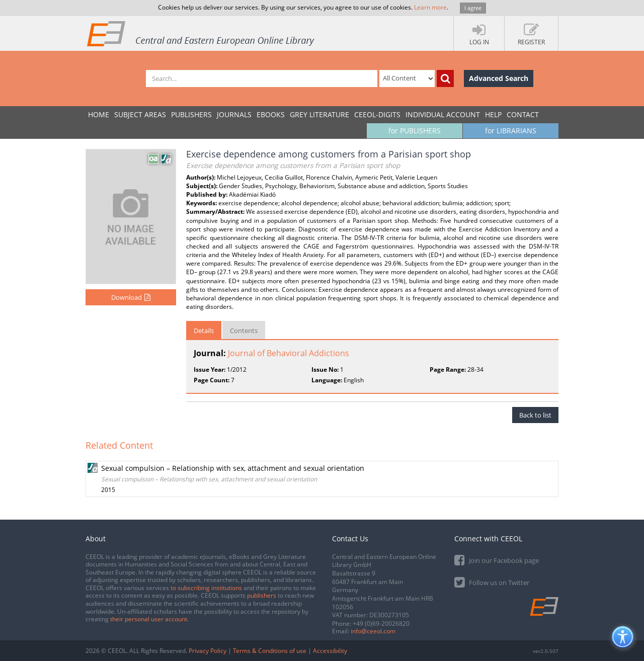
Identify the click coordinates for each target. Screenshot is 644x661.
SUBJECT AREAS (140, 114)
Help (493, 114)
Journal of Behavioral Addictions (289, 353)
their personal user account (149, 619)
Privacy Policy (208, 651)
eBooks (271, 114)
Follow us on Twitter (492, 582)
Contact (523, 114)
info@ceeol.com (373, 631)
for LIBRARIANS (511, 131)
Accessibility (330, 651)
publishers (262, 595)
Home (99, 114)
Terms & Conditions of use (270, 651)
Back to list (535, 415)
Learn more (430, 7)
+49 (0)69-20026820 (381, 624)
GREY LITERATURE (319, 114)
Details (204, 330)
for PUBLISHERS (415, 131)
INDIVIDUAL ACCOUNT (443, 114)
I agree (473, 8)
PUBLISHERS (191, 114)
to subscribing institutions (206, 588)
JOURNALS (234, 114)
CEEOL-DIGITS (377, 114)
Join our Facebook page (497, 560)
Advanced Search (499, 78)
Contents (244, 330)
